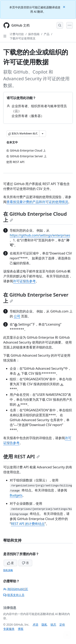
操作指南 (34, 34)
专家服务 (9, 629)
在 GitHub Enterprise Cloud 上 (35, 217)
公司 (17, 316)
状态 (53, 624)
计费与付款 (17, 34)
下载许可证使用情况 (22, 38)
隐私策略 (8, 570)
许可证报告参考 (24, 281)
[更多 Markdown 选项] (43, 134)
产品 (47, 34)
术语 (35, 624)
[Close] (64, 7)
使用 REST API (21, 456)
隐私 (44, 624)
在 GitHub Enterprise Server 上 (36, 298)
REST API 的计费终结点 (28, 524)
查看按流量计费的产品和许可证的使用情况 (37, 202)
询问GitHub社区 (16, 589)
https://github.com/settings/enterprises (40, 235)
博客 (21, 629)
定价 (62, 624)
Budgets (16, 495)
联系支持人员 (14, 595)
